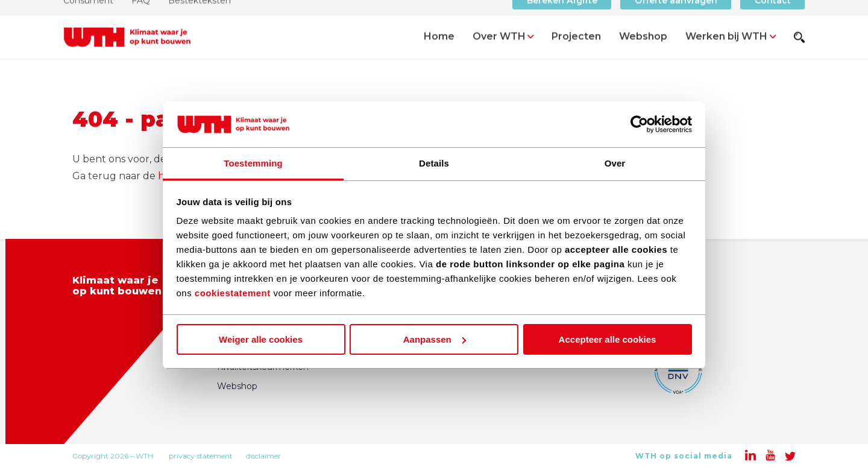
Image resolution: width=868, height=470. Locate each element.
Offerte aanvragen (676, 15)
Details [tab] (434, 163)
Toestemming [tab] (253, 163)
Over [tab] (615, 163)
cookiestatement (233, 293)
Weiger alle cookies (261, 339)
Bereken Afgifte (562, 15)
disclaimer (263, 456)
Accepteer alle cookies (608, 339)
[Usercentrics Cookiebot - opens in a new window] (639, 124)
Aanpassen (435, 339)
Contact (773, 15)
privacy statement (201, 456)
